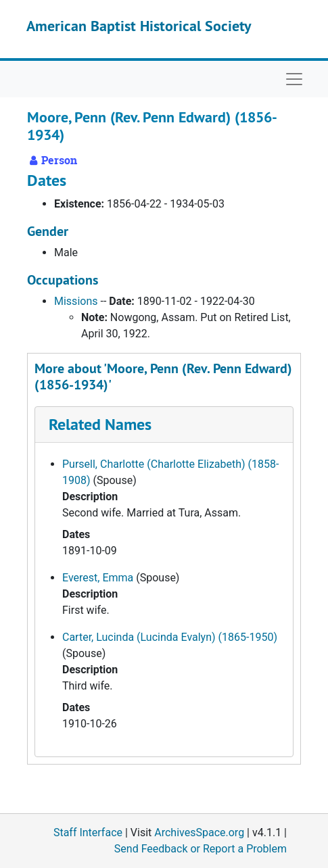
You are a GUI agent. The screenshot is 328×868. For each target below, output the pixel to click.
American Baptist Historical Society (139, 26)
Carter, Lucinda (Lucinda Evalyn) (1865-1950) (170, 637)
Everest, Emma (98, 578)
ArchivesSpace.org (199, 833)
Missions (76, 301)
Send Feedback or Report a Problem (201, 849)
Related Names (100, 424)
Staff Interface (88, 833)
